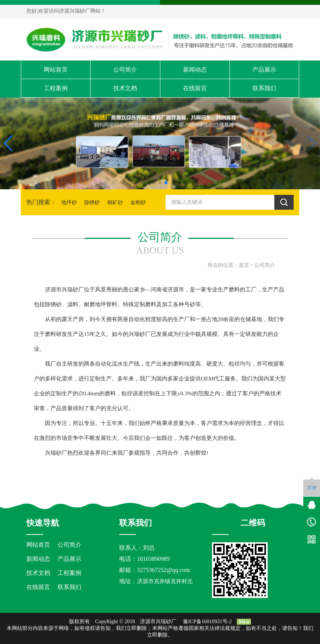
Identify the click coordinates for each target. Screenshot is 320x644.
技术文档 (125, 88)
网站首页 (56, 70)
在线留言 (195, 88)
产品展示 (264, 70)
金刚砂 (138, 202)
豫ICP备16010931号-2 (207, 622)
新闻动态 (195, 70)
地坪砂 (69, 202)
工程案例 (56, 88)
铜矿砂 (115, 202)
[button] (154, 183)
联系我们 (264, 88)
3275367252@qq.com (163, 570)
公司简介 (125, 70)
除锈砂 (92, 202)
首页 (244, 265)
